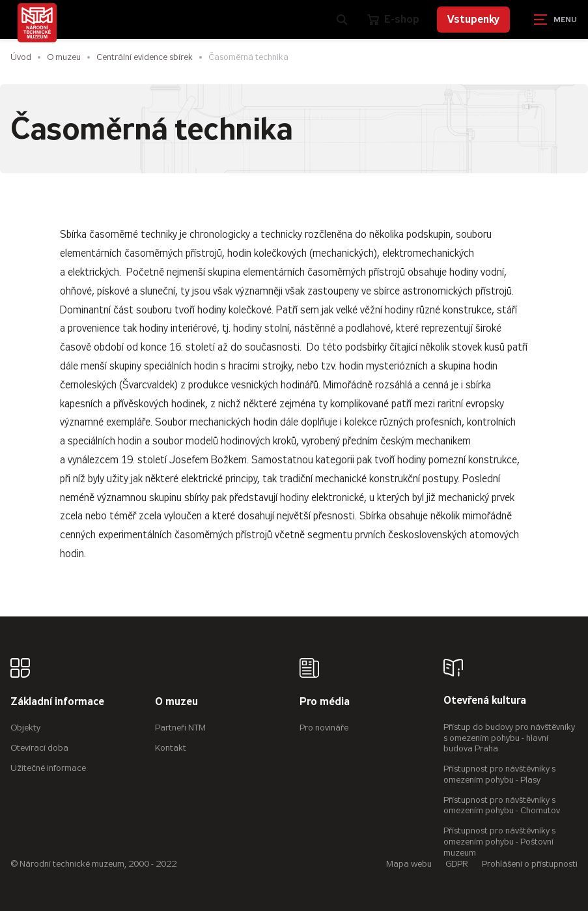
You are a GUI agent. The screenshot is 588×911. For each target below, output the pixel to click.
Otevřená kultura (485, 701)
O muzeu (64, 57)
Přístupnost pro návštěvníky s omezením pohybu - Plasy (499, 774)
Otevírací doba (39, 748)
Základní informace (57, 702)
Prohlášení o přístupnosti (530, 864)
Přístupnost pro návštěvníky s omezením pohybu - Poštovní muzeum (499, 842)
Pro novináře (324, 728)
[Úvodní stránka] (37, 23)
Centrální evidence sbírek (145, 57)
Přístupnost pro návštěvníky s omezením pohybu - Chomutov (502, 805)
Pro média (325, 702)
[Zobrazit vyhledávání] (342, 20)
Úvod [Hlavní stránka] (21, 57)
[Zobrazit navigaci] (555, 20)
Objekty (25, 728)
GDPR (457, 864)
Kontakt (171, 748)
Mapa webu (409, 864)
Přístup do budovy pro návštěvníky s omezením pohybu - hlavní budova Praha (509, 738)
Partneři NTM (180, 728)
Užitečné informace (48, 768)
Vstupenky (473, 19)
